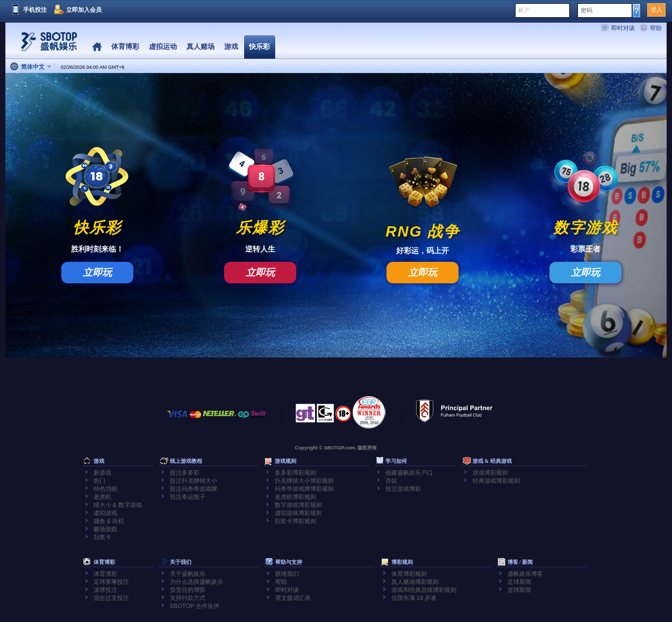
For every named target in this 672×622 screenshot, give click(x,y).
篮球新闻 (519, 590)
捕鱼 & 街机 (109, 521)
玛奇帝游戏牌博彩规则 (304, 489)
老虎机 (102, 497)
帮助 (656, 28)
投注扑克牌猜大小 (194, 481)
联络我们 (287, 574)
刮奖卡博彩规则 (295, 521)
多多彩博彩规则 (295, 473)
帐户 (524, 10)
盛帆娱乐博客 (525, 574)
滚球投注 (105, 590)
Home (97, 47)
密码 (587, 10)
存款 (391, 481)
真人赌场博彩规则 (415, 582)
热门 (99, 481)
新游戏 (102, 473)
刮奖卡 (102, 537)
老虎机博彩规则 (295, 497)
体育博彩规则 (409, 574)
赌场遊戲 (105, 529)
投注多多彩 (185, 473)
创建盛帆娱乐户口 (409, 473)
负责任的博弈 (188, 590)
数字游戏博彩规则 (298, 505)
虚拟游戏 (105, 513)
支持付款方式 (188, 598)
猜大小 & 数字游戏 (118, 505)
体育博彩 (105, 574)
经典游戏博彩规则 (496, 481)
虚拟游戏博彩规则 (298, 513)
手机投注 (35, 10)
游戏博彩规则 (490, 473)
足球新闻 (519, 582)
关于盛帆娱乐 (188, 574)
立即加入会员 (84, 10)
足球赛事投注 (111, 582)
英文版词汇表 (293, 598)
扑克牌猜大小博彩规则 (304, 481)
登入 (656, 10)
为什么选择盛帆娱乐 (196, 582)
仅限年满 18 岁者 (414, 598)
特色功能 (105, 489)
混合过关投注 (111, 598)
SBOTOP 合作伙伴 (195, 606)
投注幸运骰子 (188, 497)
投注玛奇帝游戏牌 (194, 489)
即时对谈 (623, 28)
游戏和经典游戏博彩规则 (424, 590)
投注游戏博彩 (403, 489)
